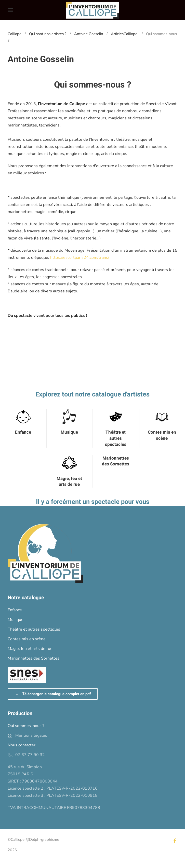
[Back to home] (93, 10)
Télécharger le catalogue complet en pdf (53, 694)
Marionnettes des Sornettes (116, 461)
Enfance (23, 432)
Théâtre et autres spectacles (116, 438)
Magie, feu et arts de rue (69, 482)
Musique (69, 432)
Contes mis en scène (162, 435)
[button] (10, 10)
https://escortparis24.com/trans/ (80, 258)
